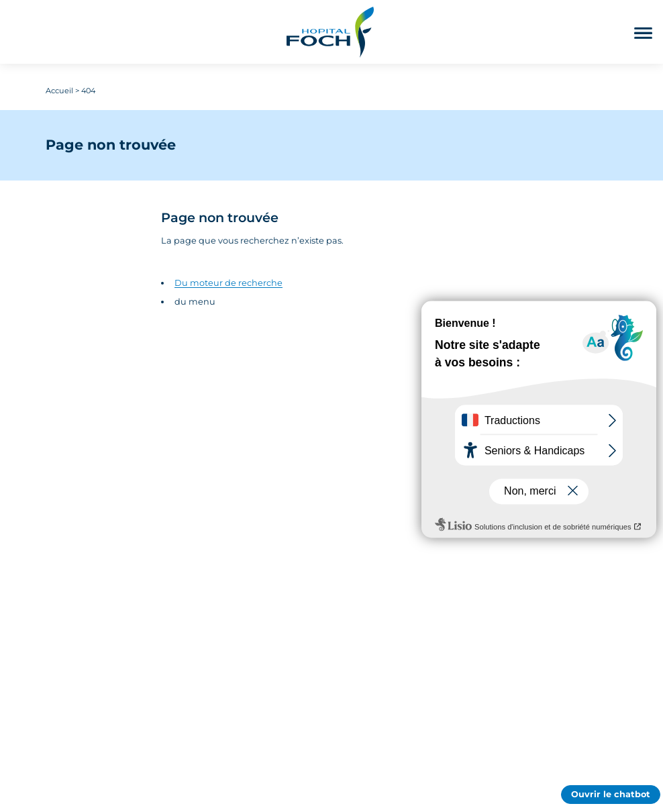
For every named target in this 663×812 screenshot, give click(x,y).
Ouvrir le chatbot (611, 794)
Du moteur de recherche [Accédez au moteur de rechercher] (228, 283)
